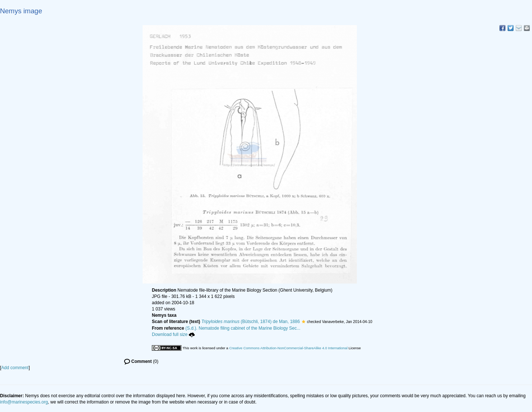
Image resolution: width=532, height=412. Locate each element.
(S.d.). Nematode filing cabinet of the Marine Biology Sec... (243, 328)
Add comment (15, 368)
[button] (303, 322)
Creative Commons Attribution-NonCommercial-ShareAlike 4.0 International (288, 348)
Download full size (173, 334)
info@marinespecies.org (24, 402)
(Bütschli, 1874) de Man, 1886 (251, 322)
